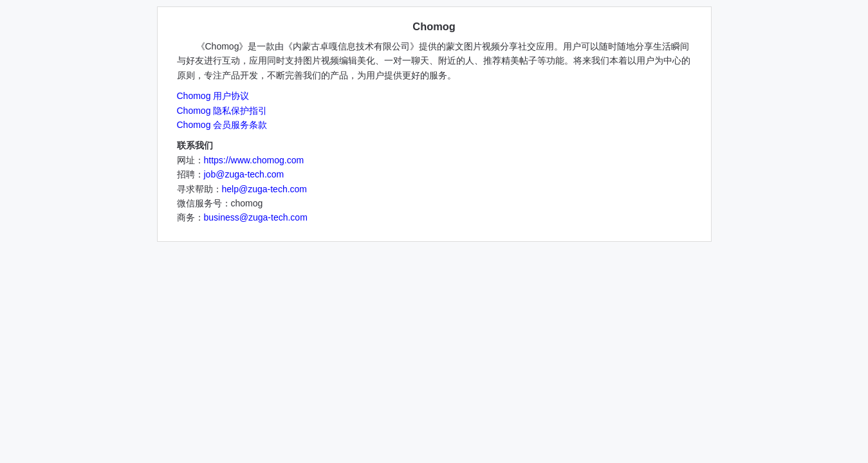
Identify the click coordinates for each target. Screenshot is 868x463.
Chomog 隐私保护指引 (222, 111)
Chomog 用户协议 (213, 96)
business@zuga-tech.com (256, 217)
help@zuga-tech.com (265, 189)
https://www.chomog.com (254, 160)
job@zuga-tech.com (244, 174)
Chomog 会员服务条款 (222, 125)
